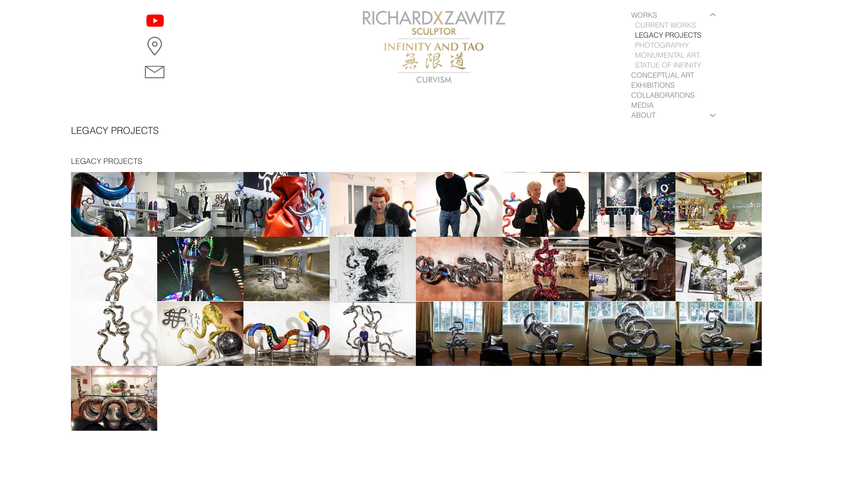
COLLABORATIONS (663, 95)
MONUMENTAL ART (667, 55)
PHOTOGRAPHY (662, 45)
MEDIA (642, 105)
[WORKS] (713, 15)
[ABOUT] (713, 115)
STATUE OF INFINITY (668, 65)
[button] (155, 46)
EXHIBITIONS (653, 85)
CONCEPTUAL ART (663, 75)
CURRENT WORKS (666, 25)
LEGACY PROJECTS (668, 35)
